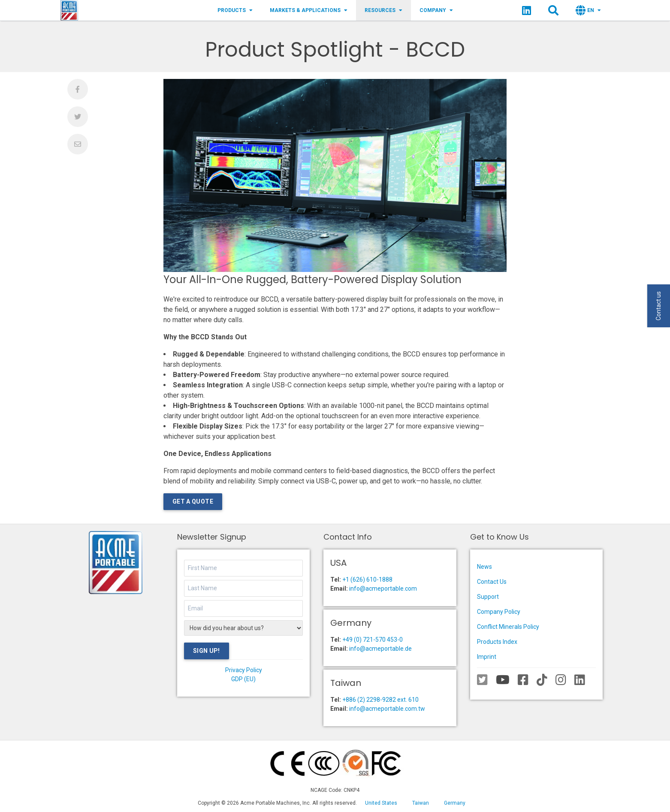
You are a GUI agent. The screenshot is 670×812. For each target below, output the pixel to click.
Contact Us (492, 582)
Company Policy (499, 612)
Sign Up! (207, 651)
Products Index (497, 642)
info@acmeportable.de (380, 649)
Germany (455, 803)
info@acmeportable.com (383, 589)
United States (381, 803)
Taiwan (421, 803)
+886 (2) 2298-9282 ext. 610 (380, 700)
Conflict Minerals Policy (508, 627)
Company (436, 10)
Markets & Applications (309, 10)
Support (488, 597)
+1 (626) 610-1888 (367, 580)
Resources (383, 10)
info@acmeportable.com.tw (387, 709)
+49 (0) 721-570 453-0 (373, 640)
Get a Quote (193, 501)
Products (235, 10)
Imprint (487, 657)
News (484, 567)
